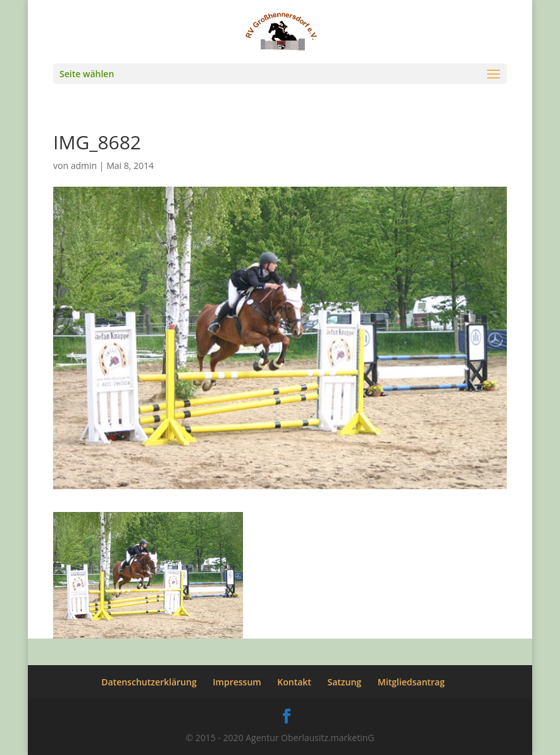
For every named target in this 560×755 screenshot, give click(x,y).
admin (84, 165)
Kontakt (294, 682)
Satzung (345, 682)
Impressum (237, 682)
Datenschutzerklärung (149, 682)
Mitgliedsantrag (411, 682)
